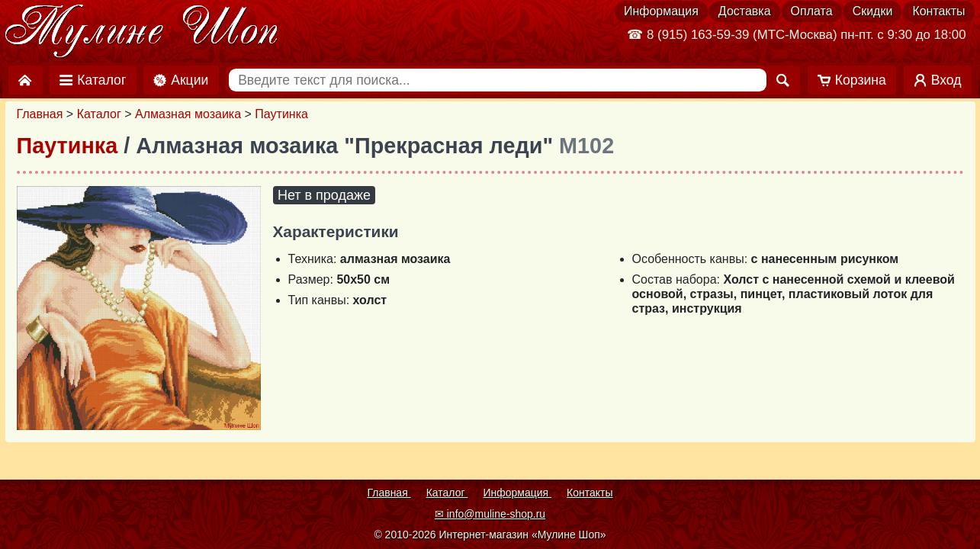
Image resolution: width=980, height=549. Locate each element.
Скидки (873, 11)
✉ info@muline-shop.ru (490, 514)
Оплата (812, 11)
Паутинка (281, 114)
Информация (661, 11)
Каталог (99, 114)
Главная (40, 114)
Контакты (938, 11)
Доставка (745, 11)
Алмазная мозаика (188, 114)
